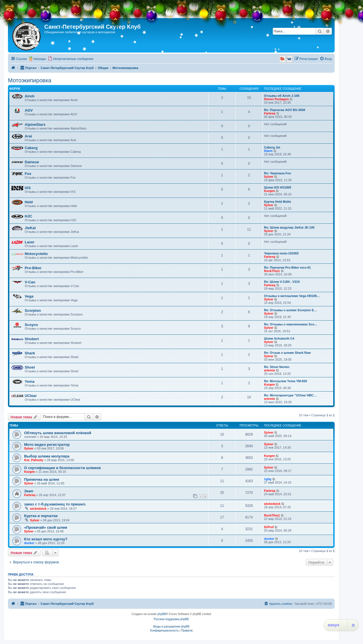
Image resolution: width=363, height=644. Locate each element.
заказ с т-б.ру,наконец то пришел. (55, 504)
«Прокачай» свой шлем (46, 527)
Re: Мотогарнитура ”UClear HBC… (290, 395)
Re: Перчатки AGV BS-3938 (285, 110)
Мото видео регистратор (47, 445)
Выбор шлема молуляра (47, 456)
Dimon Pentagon (276, 99)
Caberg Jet (272, 147)
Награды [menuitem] (40, 59)
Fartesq (270, 113)
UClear (31, 396)
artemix (270, 370)
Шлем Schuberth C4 (279, 338)
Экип (29, 491)
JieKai (30, 228)
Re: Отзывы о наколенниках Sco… (291, 324)
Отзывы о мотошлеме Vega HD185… (292, 296)
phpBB (162, 614)
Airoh (29, 96)
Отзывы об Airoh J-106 (282, 96)
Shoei (30, 367)
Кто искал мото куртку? (46, 539)
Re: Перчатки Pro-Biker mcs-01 (287, 267)
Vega (29, 296)
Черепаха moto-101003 (281, 253)
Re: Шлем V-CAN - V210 (282, 282)
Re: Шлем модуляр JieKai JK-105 (289, 227)
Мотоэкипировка (30, 80)
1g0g (268, 479)
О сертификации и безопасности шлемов (62, 468)
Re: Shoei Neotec (277, 367)
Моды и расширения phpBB (171, 627)
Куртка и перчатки (41, 516)
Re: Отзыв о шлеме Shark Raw (287, 353)
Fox (28, 174)
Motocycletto (36, 254)
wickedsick (38, 509)
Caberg (31, 148)
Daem (268, 151)
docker (29, 543)
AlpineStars (35, 125)
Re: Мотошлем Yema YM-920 (286, 381)
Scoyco (31, 325)
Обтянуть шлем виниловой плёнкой (58, 433)
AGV (29, 110)
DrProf (269, 527)
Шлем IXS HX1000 (278, 187)
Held (29, 202)
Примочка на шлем (42, 479)
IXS (28, 188)
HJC (28, 216)
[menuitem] (71, 59)
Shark (30, 353)
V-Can (30, 282)
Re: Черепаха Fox (277, 173)
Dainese (32, 162)
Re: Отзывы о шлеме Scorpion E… (291, 310)
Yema (29, 381)
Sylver (269, 177)
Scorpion (33, 310)
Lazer (29, 242)
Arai (28, 136)
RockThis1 (272, 271)
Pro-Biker (33, 268)
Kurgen (270, 191)
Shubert (32, 339)
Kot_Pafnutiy (34, 460)
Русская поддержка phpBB (171, 619)
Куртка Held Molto (278, 202)
